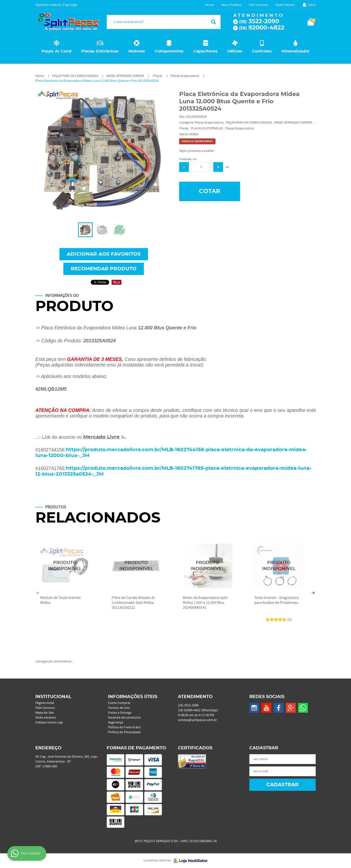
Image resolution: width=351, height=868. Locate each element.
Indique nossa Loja (49, 722)
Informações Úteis (133, 697)
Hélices (235, 51)
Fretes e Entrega (120, 713)
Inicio (312, 5)
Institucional (53, 697)
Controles (262, 51)
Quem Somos (285, 5)
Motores (137, 51)
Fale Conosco (258, 5)
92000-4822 (262, 28)
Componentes (169, 51)
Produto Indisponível (65, 566)
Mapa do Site (45, 713)
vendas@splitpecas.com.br (197, 720)
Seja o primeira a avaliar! (197, 151)
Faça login (70, 5)
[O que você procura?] (214, 22)
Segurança (116, 722)
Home (210, 5)
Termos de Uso (119, 708)
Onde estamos (46, 718)
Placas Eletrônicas (100, 51)
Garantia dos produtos (124, 718)
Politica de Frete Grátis (124, 727)
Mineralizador (296, 51)
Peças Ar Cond (56, 51)
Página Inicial (45, 703)
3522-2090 (259, 21)
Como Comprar (119, 703)
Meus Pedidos (231, 5)
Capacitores (205, 51)
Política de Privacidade (124, 732)
